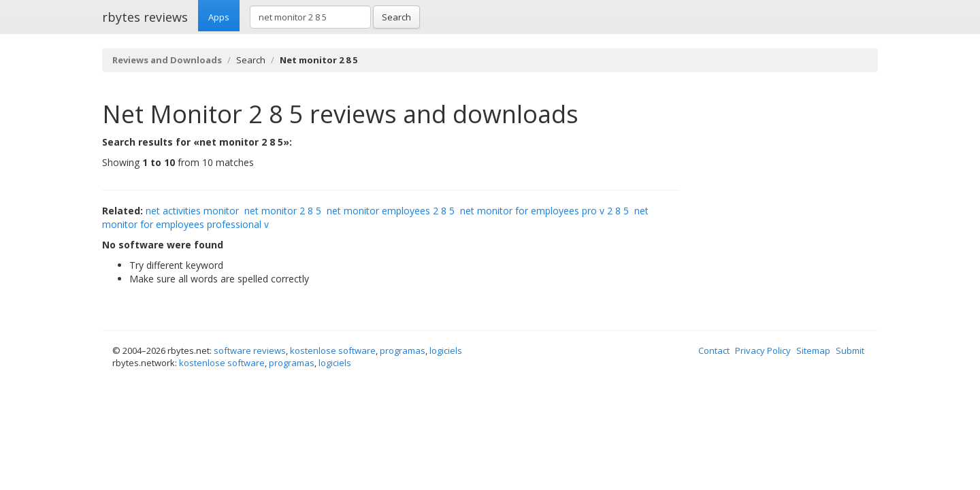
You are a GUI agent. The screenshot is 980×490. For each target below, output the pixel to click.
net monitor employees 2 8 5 (391, 211)
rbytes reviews (145, 17)
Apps (219, 17)
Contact (714, 350)
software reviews (250, 350)
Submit (850, 350)
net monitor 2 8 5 (283, 211)
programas (403, 350)
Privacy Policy (763, 350)
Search (396, 17)
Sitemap (813, 350)
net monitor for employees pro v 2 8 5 (544, 211)
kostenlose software (333, 350)
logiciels (446, 350)
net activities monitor (192, 211)
